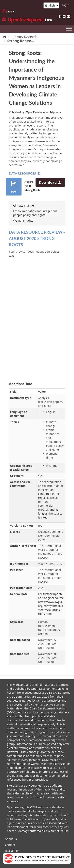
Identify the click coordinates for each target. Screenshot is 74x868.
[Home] (5, 37)
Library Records (25, 37)
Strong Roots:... (21, 41)
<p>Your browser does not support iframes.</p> (37, 313)
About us (11, 839)
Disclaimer (12, 851)
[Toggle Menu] (69, 29)
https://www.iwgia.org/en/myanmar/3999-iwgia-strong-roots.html (51, 608)
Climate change (23, 205)
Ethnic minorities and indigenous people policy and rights (35, 213)
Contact (10, 845)
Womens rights (23, 221)
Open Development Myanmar (44, 112)
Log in (66, 5)
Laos (8, 11)
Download (50, 182)
